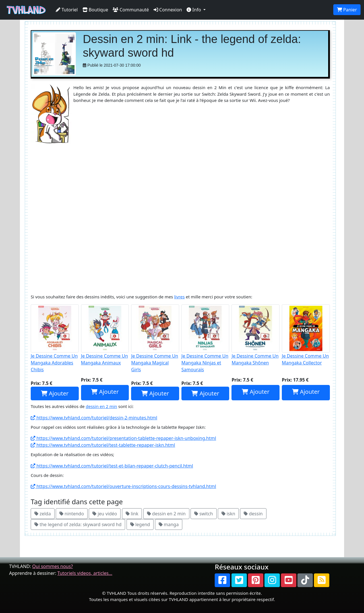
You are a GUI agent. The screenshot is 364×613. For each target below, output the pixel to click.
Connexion (168, 10)
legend (140, 524)
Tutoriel (67, 10)
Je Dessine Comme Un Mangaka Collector (306, 335)
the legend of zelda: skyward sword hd (78, 524)
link (132, 514)
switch (204, 514)
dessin (253, 514)
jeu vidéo (105, 514)
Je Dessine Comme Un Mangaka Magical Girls (155, 339)
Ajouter (55, 393)
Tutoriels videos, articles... (85, 573)
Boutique (95, 10)
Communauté (131, 10)
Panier (347, 10)
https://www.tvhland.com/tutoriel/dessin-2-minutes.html (94, 418)
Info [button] (194, 10)
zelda (43, 514)
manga (169, 524)
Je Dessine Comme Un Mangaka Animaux (105, 335)
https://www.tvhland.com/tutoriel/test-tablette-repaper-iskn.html (103, 445)
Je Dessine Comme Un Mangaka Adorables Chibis (55, 339)
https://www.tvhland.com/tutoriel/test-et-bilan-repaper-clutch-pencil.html (112, 466)
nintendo (72, 514)
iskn (228, 514)
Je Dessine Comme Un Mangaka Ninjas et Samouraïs (205, 339)
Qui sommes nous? (52, 566)
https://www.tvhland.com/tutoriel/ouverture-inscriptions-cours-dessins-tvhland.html (123, 486)
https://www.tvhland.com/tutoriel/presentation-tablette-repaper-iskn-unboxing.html (123, 438)
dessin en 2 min (101, 406)
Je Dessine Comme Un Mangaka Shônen (256, 335)
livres (179, 297)
